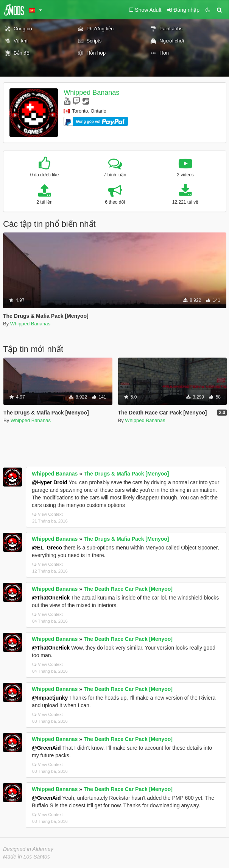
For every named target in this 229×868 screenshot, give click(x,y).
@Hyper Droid (50, 482)
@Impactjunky (50, 698)
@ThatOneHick (51, 598)
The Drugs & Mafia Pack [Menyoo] (126, 474)
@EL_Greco (47, 548)
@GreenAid (46, 748)
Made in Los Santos (26, 857)
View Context (48, 514)
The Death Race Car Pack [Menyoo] (128, 589)
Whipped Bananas (91, 93)
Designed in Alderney (28, 849)
